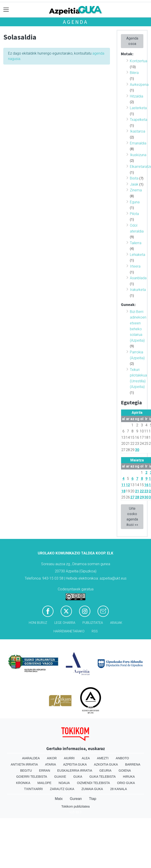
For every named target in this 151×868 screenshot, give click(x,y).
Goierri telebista (32, 777)
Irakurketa (138, 290)
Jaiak (134, 184)
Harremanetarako (69, 631)
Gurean (76, 799)
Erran (45, 771)
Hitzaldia (137, 96)
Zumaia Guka (92, 789)
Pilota (134, 214)
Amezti (103, 758)
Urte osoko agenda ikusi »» (132, 517)
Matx (59, 799)
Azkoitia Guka (106, 764)
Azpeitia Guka (75, 764)
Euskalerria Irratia (75, 771)
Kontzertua (139, 61)
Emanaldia (138, 143)
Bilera (134, 73)
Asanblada (138, 278)
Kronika (23, 783)
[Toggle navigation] (6, 10)
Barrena (133, 764)
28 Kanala (119, 789)
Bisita (134, 178)
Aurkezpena (139, 85)
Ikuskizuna (138, 155)
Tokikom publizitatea (75, 806)
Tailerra (136, 243)
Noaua (64, 783)
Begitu (26, 771)
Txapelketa (139, 120)
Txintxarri (33, 789)
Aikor (52, 758)
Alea (86, 758)
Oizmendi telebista (94, 783)
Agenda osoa (132, 41)
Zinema (136, 190)
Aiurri (69, 758)
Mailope (44, 783)
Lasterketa (138, 108)
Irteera (135, 266)
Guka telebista (103, 777)
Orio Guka (126, 783)
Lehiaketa (138, 255)
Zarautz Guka (62, 789)
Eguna (135, 202)
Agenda (75, 22)
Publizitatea (93, 623)
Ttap (93, 799)
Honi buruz (38, 623)
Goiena (125, 771)
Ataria (51, 764)
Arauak (116, 623)
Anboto (122, 758)
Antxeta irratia (24, 764)
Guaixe (60, 777)
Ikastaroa (138, 131)
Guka (78, 777)
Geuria (105, 771)
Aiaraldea (31, 758)
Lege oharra (65, 623)
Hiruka (129, 777)
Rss (95, 631)
